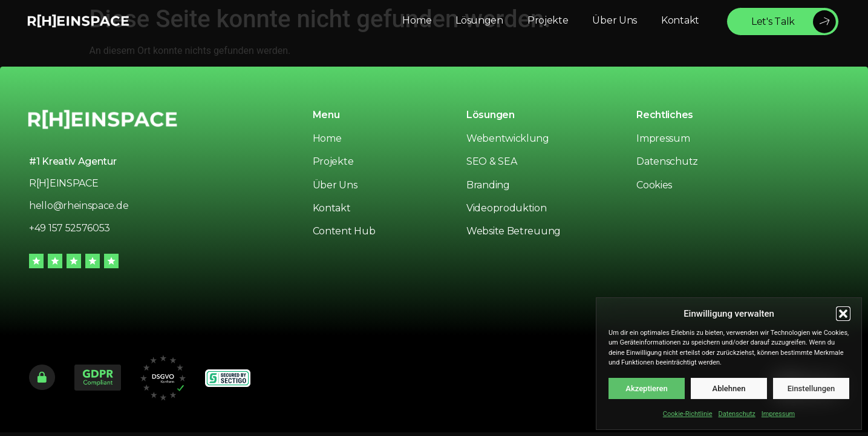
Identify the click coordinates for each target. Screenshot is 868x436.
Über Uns (335, 185)
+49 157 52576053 (70, 228)
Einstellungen (811, 388)
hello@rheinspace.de (79, 206)
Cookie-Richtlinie (688, 414)
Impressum (778, 414)
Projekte (333, 161)
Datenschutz (736, 414)
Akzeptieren (646, 388)
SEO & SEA (491, 161)
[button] (843, 314)
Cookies (654, 185)
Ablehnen (729, 388)
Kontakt (332, 208)
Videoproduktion (507, 208)
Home (327, 138)
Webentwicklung (508, 138)
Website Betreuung (514, 231)
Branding (488, 185)
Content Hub (344, 231)
